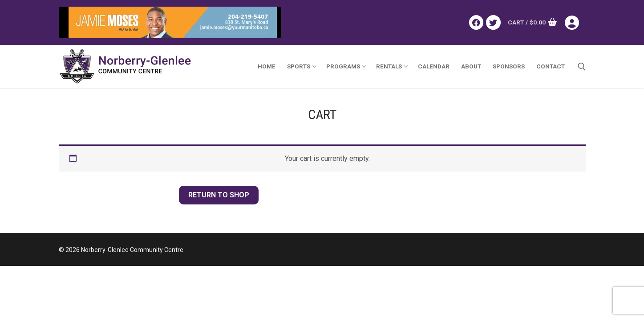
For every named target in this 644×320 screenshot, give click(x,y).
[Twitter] (493, 22)
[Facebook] (476, 22)
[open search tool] (582, 67)
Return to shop (219, 195)
